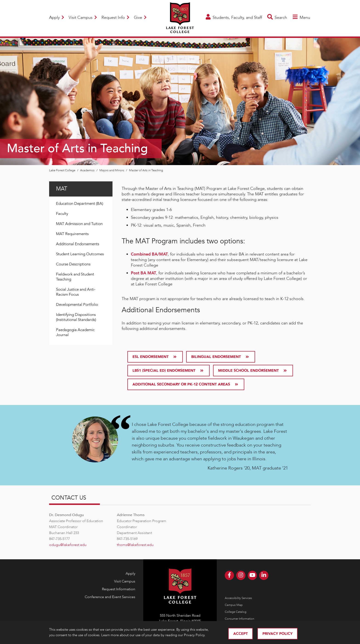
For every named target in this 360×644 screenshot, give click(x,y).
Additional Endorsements (78, 244)
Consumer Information (239, 619)
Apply (57, 18)
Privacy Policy (277, 634)
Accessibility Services (238, 598)
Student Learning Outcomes (80, 254)
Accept (240, 634)
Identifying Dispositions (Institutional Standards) (76, 317)
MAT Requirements (72, 234)
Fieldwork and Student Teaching (75, 277)
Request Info (115, 18)
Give (140, 18)
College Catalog (236, 612)
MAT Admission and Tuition (79, 224)
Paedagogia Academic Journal (75, 332)
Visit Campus (83, 18)
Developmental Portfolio (77, 305)
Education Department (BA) (80, 204)
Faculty (62, 214)
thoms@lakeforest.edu (135, 545)
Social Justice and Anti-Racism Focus (76, 292)
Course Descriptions (73, 264)
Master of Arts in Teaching (146, 170)
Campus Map (234, 605)
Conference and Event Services (110, 597)
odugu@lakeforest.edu (68, 545)
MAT (62, 189)
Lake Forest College (63, 170)
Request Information (119, 589)
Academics (88, 170)
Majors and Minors (112, 170)
